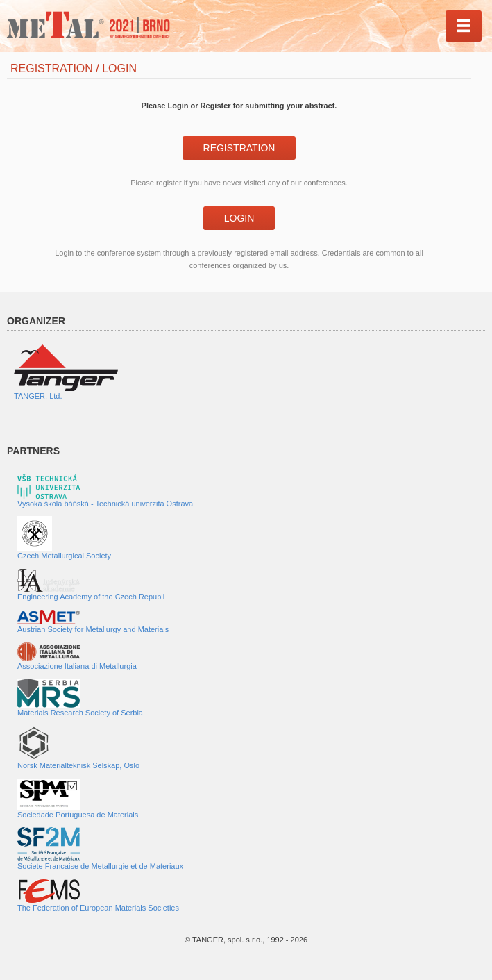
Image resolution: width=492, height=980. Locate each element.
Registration (239, 148)
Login (239, 218)
